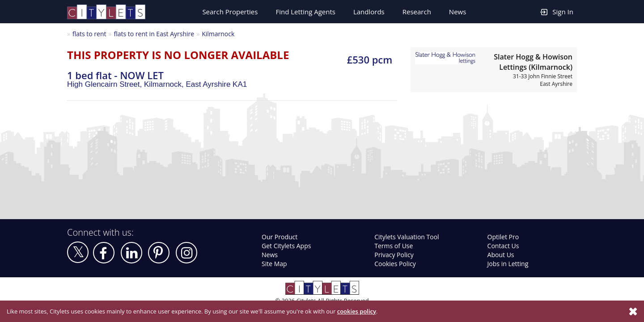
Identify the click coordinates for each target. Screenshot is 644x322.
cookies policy (357, 311)
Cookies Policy (395, 264)
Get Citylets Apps (286, 246)
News (458, 12)
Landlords (369, 12)
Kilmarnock (218, 34)
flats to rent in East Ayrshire (154, 34)
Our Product (280, 237)
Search (230, 12)
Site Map (274, 264)
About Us (501, 255)
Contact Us (503, 246)
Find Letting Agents (305, 12)
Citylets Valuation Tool (407, 237)
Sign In (557, 11)
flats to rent (89, 34)
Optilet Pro (503, 237)
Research (417, 12)
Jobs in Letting (508, 264)
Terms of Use (394, 246)
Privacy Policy (394, 255)
